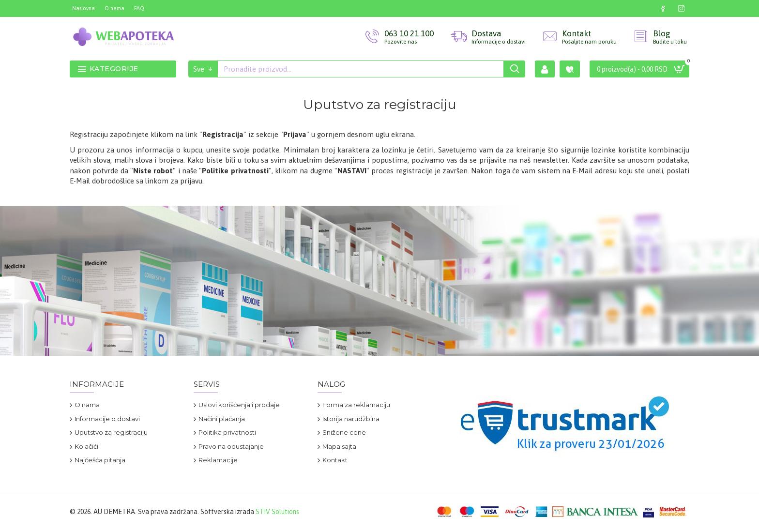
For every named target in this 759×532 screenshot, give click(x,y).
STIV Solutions (277, 512)
